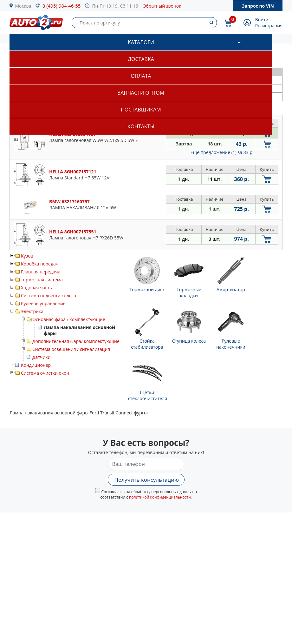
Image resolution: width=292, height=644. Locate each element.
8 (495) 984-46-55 (62, 6)
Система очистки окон (45, 373)
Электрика (32, 311)
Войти (262, 20)
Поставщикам (141, 110)
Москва (23, 6)
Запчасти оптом (141, 93)
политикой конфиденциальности (160, 497)
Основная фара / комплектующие (69, 319)
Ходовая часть (36, 288)
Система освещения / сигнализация (71, 349)
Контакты (141, 126)
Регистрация (269, 26)
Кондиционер (36, 365)
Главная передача (41, 272)
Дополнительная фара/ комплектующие (76, 341)
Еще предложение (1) (222, 152)
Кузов (27, 256)
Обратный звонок (162, 6)
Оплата (141, 76)
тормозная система (42, 280)
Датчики (41, 357)
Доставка (141, 59)
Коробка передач (40, 264)
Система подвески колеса (49, 295)
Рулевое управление (43, 303)
